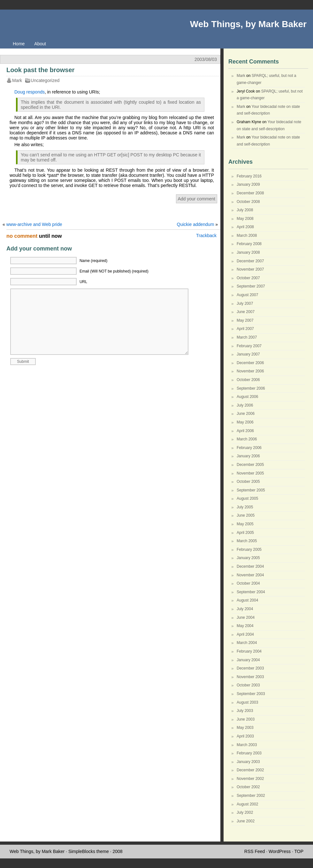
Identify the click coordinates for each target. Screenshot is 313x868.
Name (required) (93, 261)
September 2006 (251, 388)
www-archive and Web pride (34, 224)
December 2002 (250, 770)
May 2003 (245, 728)
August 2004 (247, 600)
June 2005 (246, 515)
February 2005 (249, 550)
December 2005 (250, 465)
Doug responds (30, 92)
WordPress (280, 851)
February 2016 (249, 176)
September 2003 (251, 694)
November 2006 (250, 371)
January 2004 (248, 660)
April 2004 (245, 634)
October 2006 (248, 380)
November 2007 (250, 269)
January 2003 (248, 762)
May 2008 (245, 219)
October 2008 (248, 202)
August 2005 (247, 498)
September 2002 (251, 796)
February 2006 (249, 448)
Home (19, 44)
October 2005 (248, 482)
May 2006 (245, 422)
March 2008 (247, 236)
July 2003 (245, 711)
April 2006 (245, 431)
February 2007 (249, 346)
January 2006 (248, 456)
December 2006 (250, 363)
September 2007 (251, 286)
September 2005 (251, 490)
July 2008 (245, 210)
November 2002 (250, 779)
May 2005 (245, 524)
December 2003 (250, 668)
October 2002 (248, 787)
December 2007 (250, 261)
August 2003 (247, 702)
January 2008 (248, 252)
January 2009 (248, 184)
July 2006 (245, 405)
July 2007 (245, 303)
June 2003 (246, 719)
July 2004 (245, 609)
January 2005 (248, 558)
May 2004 (245, 626)
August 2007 (247, 295)
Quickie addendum (196, 224)
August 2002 (247, 804)
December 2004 (250, 566)
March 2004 (247, 643)
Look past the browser (40, 70)
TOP (299, 851)
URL (83, 282)
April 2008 (245, 227)
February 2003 (249, 753)
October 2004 (248, 583)
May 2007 (245, 320)
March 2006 (247, 439)
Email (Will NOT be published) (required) (114, 271)
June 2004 (246, 617)
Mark (241, 76)
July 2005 (245, 507)
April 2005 (245, 533)
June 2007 (246, 312)
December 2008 (250, 193)
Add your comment (197, 199)
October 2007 (248, 278)
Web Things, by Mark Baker (248, 24)
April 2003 (245, 736)
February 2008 (249, 244)
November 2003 (250, 677)
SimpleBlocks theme (89, 851)
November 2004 (250, 575)
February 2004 (249, 651)
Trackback (206, 236)
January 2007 (248, 354)
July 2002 (245, 812)
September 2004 (251, 592)
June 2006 (246, 414)
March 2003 (247, 745)
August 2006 (247, 397)
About (40, 44)
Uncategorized (45, 80)
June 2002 (246, 821)
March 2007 (247, 337)
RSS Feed (255, 851)
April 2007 (245, 329)
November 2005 (250, 473)
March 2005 (247, 541)
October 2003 (248, 685)
